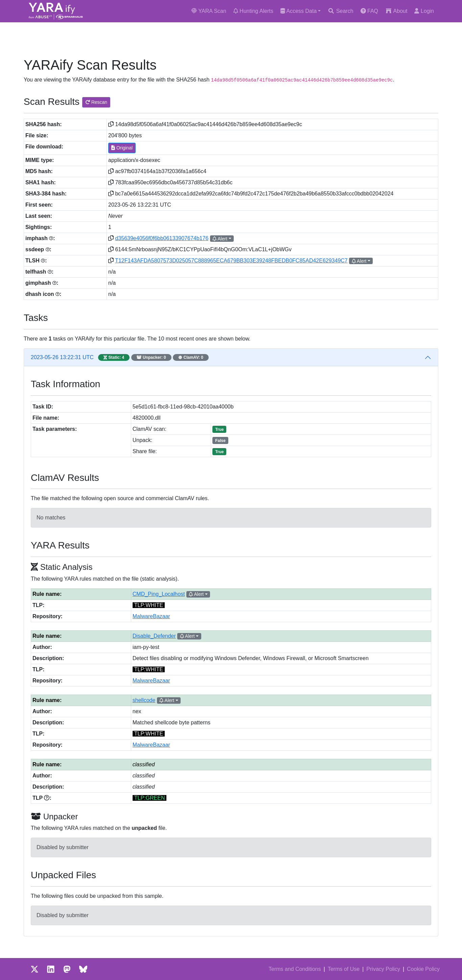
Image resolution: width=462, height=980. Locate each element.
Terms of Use (344, 969)
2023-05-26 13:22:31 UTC (120, 357)
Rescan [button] (96, 102)
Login (424, 11)
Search (340, 11)
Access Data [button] (298, 11)
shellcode (144, 700)
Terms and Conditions (295, 969)
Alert (220, 239)
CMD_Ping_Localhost (159, 594)
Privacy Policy (383, 969)
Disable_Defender (154, 636)
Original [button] (122, 148)
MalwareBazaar (151, 616)
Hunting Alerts (253, 11)
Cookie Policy (423, 969)
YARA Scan (209, 11)
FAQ (369, 11)
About (396, 11)
